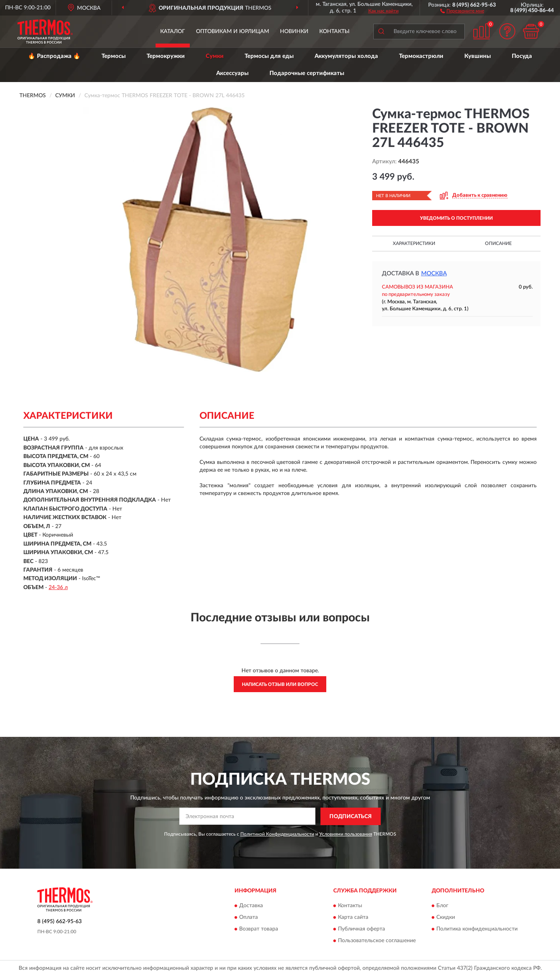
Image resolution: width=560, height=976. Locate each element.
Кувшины (478, 56)
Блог (442, 906)
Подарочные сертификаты (307, 73)
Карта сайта (353, 918)
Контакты (334, 31)
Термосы (114, 56)
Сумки (215, 56)
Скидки (446, 918)
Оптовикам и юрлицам (233, 31)
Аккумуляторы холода (346, 56)
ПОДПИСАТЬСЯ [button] (351, 817)
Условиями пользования (346, 834)
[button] (462, 10)
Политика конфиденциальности (477, 929)
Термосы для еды (269, 56)
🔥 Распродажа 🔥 (54, 56)
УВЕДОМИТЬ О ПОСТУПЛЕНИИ (456, 218)
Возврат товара (259, 929)
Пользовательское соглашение (377, 941)
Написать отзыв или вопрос (280, 684)
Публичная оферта (361, 929)
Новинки (294, 31)
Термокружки (166, 56)
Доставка (251, 906)
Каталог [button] (173, 31)
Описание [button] (498, 243)
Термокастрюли (421, 56)
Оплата (248, 918)
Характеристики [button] (414, 243)
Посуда (522, 56)
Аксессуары (232, 73)
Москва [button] (434, 274)
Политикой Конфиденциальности (277, 834)
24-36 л (58, 588)
